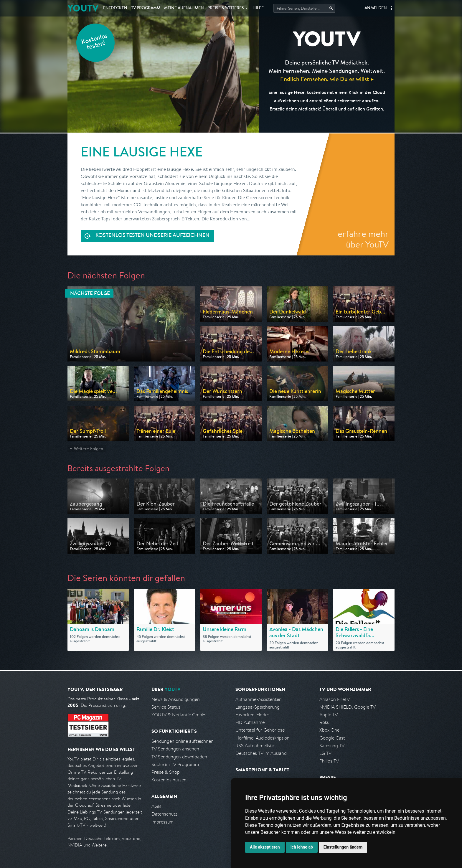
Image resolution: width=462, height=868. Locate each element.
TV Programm (146, 8)
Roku (324, 722)
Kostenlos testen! (95, 42)
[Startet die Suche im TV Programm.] (304, 8)
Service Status (166, 707)
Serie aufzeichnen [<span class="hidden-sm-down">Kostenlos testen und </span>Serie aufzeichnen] (152, 236)
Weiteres (226, 8)
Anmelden (376, 8)
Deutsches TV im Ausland (261, 753)
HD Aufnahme (250, 722)
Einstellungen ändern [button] (343, 847)
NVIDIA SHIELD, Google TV (348, 707)
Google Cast (332, 738)
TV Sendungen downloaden (179, 757)
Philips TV (329, 761)
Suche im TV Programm (175, 764)
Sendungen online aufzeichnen (183, 741)
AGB (156, 806)
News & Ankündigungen (176, 699)
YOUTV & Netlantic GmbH (179, 715)
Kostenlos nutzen (169, 780)
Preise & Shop (166, 772)
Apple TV (329, 715)
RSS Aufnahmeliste (255, 746)
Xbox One (329, 730)
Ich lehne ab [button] (302, 847)
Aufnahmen (184, 8)
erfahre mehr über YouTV (363, 239)
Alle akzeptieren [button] (265, 847)
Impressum (162, 822)
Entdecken (115, 8)
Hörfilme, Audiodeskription (263, 738)
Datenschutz (164, 814)
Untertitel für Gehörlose (260, 730)
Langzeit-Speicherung (258, 707)
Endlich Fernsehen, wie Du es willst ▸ (327, 79)
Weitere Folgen (89, 449)
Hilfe (258, 8)
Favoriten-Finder (252, 715)
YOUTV (83, 8)
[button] (392, 8)
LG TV (325, 753)
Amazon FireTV (335, 699)
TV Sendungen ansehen (175, 749)
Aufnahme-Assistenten (259, 699)
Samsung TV (332, 746)
